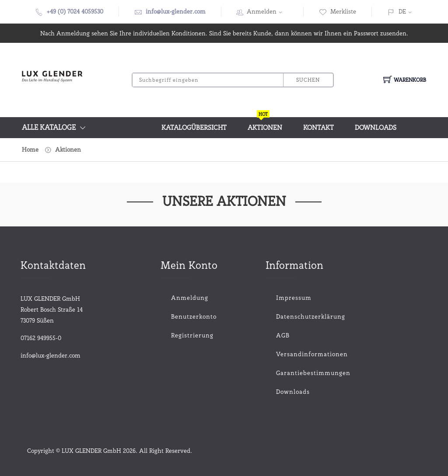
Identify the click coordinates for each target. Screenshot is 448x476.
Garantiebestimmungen (294, 373)
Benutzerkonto (194, 316)
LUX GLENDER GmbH (91, 451)
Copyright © (44, 451)
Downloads (376, 128)
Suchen (308, 80)
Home (30, 149)
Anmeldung (190, 298)
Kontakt (318, 128)
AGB (283, 335)
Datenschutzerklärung (294, 316)
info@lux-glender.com (176, 11)
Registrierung (192, 335)
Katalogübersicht (194, 128)
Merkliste (338, 11)
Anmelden (267, 11)
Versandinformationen (294, 354)
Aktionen (265, 124)
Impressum (294, 298)
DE (402, 11)
